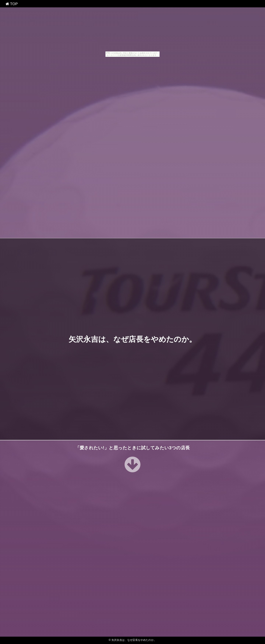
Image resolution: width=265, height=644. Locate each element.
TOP (12, 4)
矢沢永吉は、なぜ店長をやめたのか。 (132, 339)
